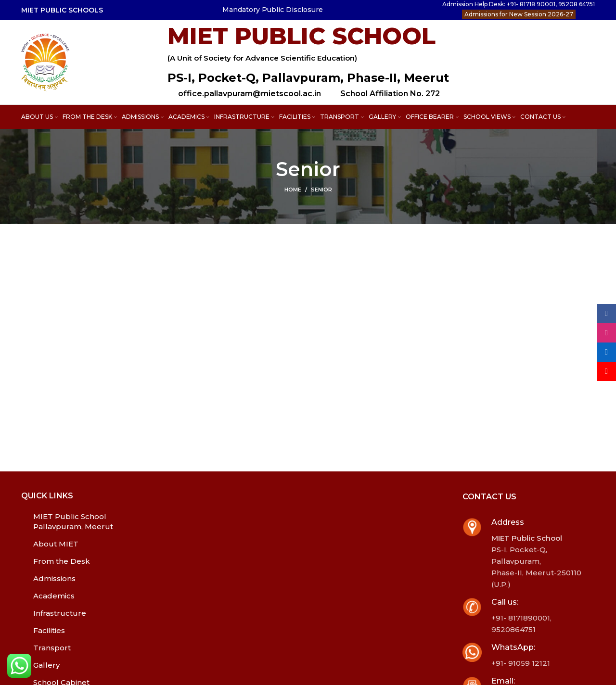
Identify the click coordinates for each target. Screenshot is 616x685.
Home (293, 190)
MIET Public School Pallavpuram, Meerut (73, 521)
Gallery (46, 665)
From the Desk (62, 561)
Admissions (54, 578)
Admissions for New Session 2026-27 (519, 14)
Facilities (49, 630)
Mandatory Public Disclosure (273, 10)
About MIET (56, 544)
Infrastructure (60, 613)
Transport (52, 648)
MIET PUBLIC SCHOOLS (62, 10)
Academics (54, 596)
